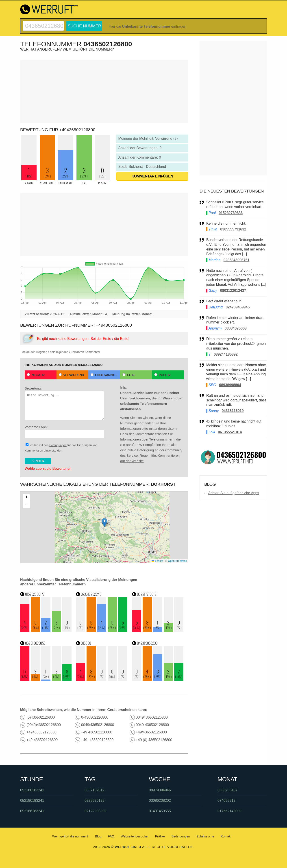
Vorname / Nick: (64, 432)
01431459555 (160, 811)
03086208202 (160, 800)
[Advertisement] (104, 91)
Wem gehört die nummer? (70, 836)
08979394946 (160, 790)
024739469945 (238, 307)
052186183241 (32, 790)
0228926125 (95, 800)
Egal (129, 375)
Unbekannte (103, 375)
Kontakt (226, 836)
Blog (98, 836)
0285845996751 (237, 260)
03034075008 (236, 328)
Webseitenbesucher (135, 836)
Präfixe (160, 836)
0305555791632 (233, 229)
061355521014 (230, 432)
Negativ (36, 375)
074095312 (226, 800)
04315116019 (233, 411)
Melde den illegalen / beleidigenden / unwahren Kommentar (61, 352)
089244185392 (226, 354)
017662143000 (229, 811)
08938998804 (230, 385)
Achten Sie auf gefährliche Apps (234, 493)
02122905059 (96, 811)
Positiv (162, 375)
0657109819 (95, 790)
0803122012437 (233, 291)
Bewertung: (64, 403)
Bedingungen (58, 445)
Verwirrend (71, 375)
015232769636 (231, 213)
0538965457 (227, 790)
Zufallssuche (205, 836)
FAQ (111, 836)
